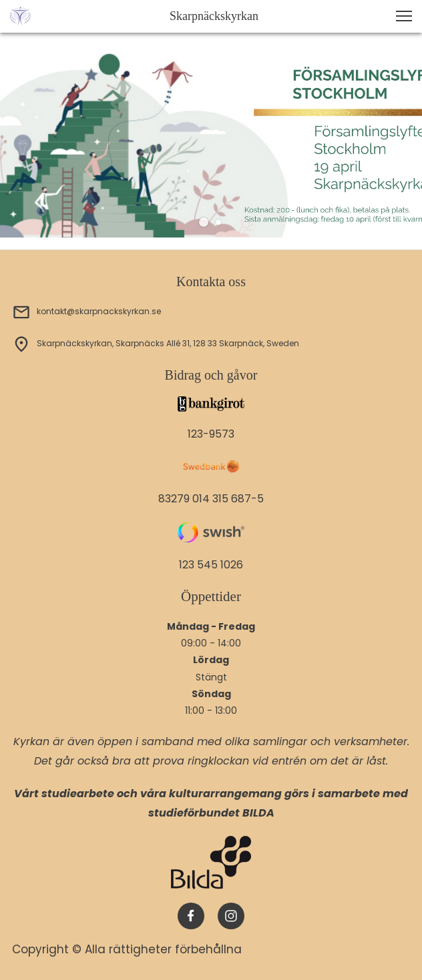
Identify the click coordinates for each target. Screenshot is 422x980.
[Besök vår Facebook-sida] (191, 916)
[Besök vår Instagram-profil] (231, 916)
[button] (404, 16)
